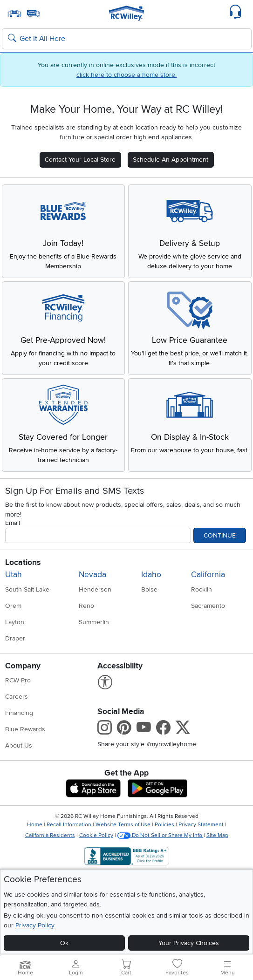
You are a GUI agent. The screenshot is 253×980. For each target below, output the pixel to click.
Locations (23, 562)
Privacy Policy (35, 925)
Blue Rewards (25, 729)
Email (13, 523)
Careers (17, 697)
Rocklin (202, 589)
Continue (220, 535)
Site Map (217, 835)
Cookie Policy (96, 835)
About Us (19, 745)
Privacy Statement (201, 825)
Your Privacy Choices (189, 943)
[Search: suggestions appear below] (127, 39)
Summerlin (94, 622)
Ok (64, 943)
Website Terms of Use (123, 825)
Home (35, 825)
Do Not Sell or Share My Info (161, 835)
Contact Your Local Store (80, 160)
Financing (19, 713)
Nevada (92, 575)
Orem (13, 606)
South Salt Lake (27, 589)
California (208, 575)
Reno (86, 606)
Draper (15, 638)
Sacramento (208, 606)
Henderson (95, 589)
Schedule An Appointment (171, 160)
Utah (14, 575)
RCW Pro (18, 680)
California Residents (50, 835)
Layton (15, 622)
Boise (149, 589)
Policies (164, 825)
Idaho (151, 575)
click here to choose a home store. (126, 75)
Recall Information (69, 825)
